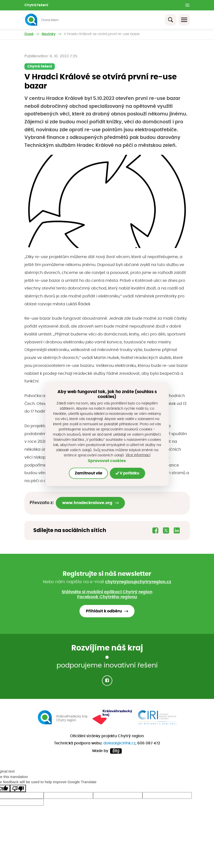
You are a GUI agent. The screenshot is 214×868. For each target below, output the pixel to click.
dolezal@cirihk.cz (119, 743)
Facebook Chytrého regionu (107, 597)
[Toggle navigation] (184, 20)
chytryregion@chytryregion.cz (138, 582)
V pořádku (127, 473)
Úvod (29, 34)
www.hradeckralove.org (87, 503)
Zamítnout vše (88, 473)
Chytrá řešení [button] (36, 5)
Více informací (138, 455)
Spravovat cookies (107, 461)
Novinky (49, 34)
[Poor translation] (18, 788)
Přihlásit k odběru (104, 611)
